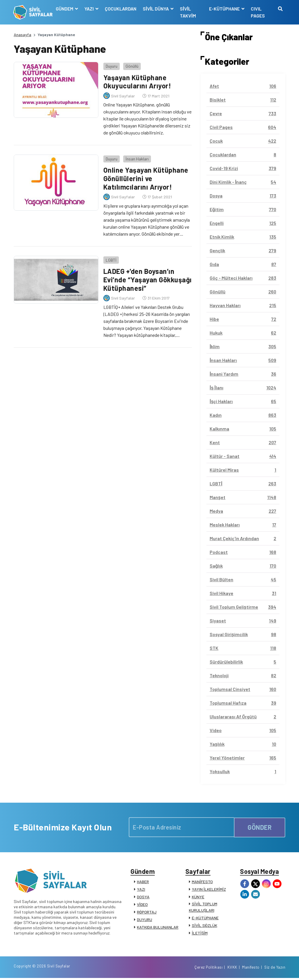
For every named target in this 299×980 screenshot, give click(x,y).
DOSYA (143, 897)
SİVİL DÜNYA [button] (157, 9)
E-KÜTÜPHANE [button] (225, 9)
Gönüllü (131, 65)
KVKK (232, 969)
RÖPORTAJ (147, 912)
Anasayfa (22, 35)
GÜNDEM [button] (66, 9)
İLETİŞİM (200, 933)
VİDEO (142, 905)
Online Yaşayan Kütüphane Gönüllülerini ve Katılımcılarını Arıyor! (145, 177)
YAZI (141, 890)
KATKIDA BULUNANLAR (158, 928)
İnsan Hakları (137, 158)
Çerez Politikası (208, 969)
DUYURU (145, 920)
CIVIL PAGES (258, 12)
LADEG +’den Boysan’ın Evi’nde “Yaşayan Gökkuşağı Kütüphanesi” (142, 278)
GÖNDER (260, 827)
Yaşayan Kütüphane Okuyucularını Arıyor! (137, 81)
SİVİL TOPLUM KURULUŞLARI (203, 908)
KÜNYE (198, 897)
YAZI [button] (90, 9)
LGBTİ (111, 258)
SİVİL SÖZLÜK (205, 926)
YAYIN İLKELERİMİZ (209, 890)
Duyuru (111, 65)
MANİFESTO (202, 882)
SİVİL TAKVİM (188, 12)
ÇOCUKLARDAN (121, 9)
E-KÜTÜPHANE (205, 918)
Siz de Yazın (275, 969)
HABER (143, 882)
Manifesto (251, 969)
